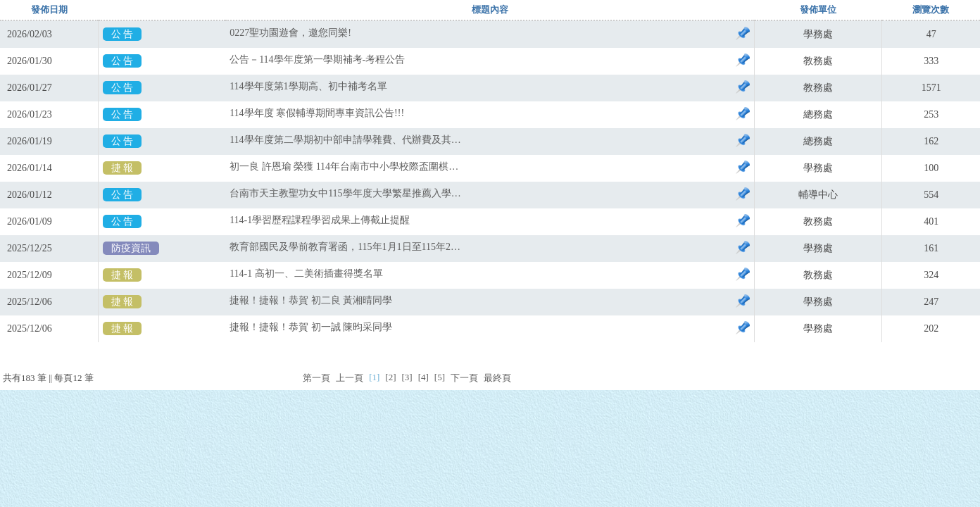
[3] (407, 377)
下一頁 (464, 378)
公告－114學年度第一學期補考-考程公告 (317, 60)
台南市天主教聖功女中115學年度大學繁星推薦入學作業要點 (346, 193)
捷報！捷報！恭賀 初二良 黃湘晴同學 (311, 300)
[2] (390, 377)
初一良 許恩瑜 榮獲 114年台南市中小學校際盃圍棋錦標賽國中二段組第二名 (346, 167)
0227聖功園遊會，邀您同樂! (290, 33)
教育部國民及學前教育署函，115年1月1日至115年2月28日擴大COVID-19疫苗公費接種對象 (346, 247)
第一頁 (316, 378)
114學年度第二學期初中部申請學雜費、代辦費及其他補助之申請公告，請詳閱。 (346, 140)
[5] (440, 377)
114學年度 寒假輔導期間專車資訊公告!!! (317, 113)
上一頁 (350, 378)
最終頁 (497, 378)
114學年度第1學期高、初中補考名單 (308, 86)
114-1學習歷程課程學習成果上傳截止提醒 (320, 220)
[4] (423, 377)
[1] (374, 377)
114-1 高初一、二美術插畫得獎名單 (306, 274)
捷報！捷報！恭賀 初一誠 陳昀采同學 (311, 327)
